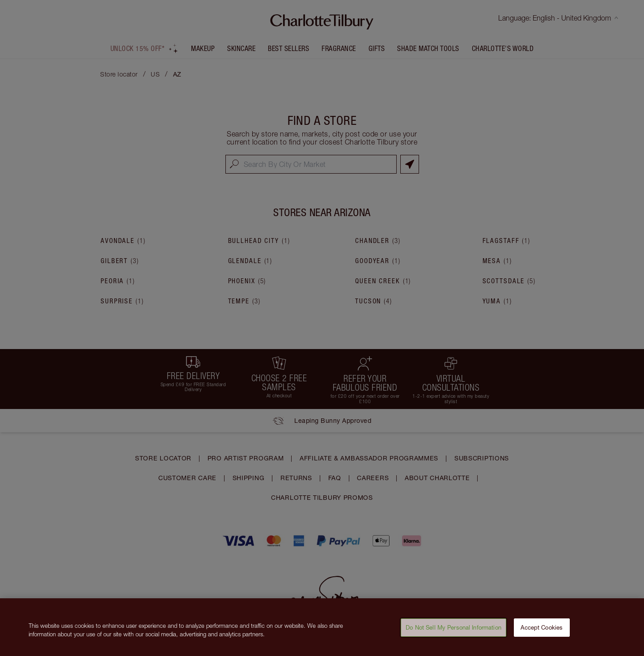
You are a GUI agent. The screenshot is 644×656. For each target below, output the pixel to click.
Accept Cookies (542, 630)
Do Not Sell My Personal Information (453, 630)
